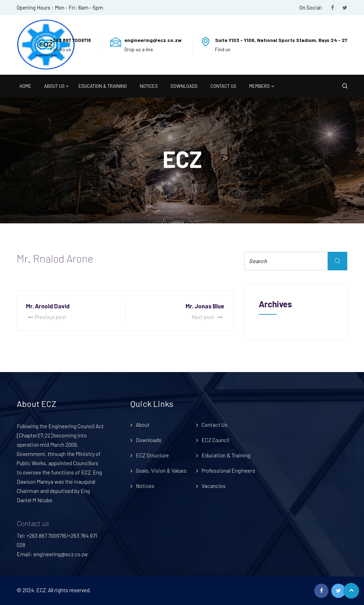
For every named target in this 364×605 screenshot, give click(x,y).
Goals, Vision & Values (161, 471)
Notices (149, 86)
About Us (54, 86)
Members (259, 86)
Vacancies (214, 486)
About (143, 425)
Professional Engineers (228, 471)
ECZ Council (215, 440)
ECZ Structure (152, 455)
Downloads (184, 86)
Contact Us (223, 86)
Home (25, 86)
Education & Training (103, 86)
